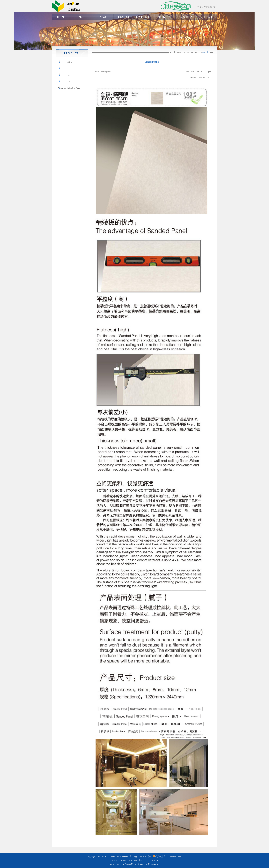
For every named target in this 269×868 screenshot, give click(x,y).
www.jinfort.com (117, 864)
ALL (70, 62)
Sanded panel (70, 75)
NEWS (103, 17)
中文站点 (202, 7)
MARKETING (165, 17)
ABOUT (83, 17)
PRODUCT (124, 17)
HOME (186, 52)
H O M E (62, 17)
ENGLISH (212, 7)
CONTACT (207, 17)
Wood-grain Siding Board (70, 88)
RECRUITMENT (185, 17)
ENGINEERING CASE (144, 18)
